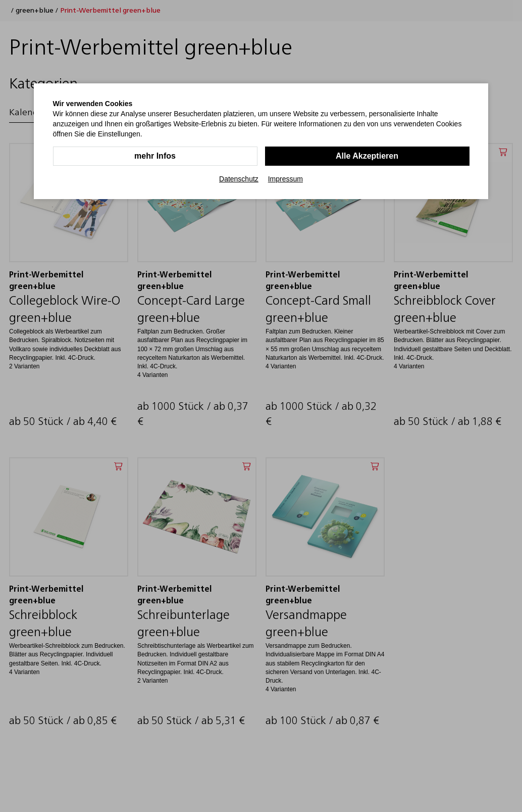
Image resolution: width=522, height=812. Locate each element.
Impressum (285, 179)
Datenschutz (239, 179)
